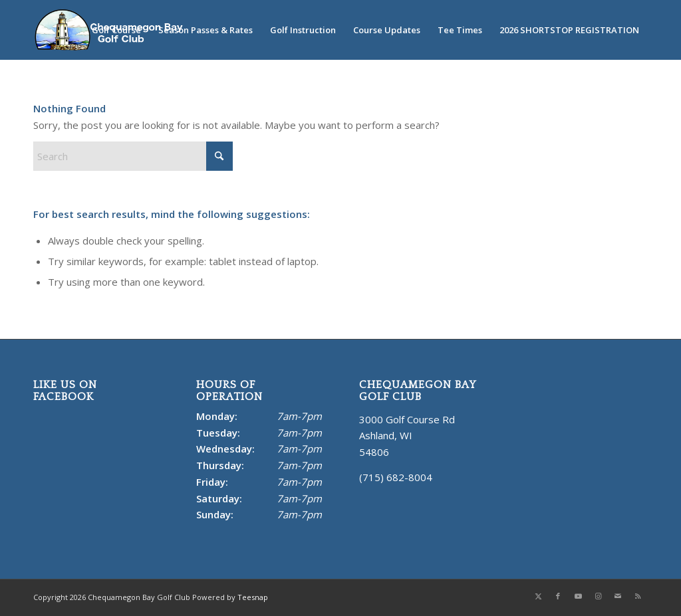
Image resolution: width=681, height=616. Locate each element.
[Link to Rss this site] (638, 596)
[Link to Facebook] (558, 596)
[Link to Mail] (618, 596)
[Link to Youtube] (578, 596)
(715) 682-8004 (396, 477)
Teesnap (253, 597)
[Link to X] (538, 596)
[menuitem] (116, 30)
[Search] (133, 156)
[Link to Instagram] (598, 596)
